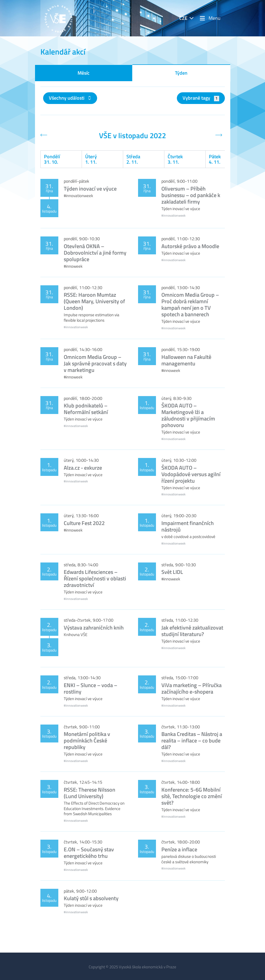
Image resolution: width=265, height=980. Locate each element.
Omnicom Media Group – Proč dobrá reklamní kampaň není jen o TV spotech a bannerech (190, 304)
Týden (181, 73)
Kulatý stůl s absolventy (91, 898)
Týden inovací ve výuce (90, 189)
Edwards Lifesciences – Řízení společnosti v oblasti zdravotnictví (95, 578)
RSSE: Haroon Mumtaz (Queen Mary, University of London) (94, 301)
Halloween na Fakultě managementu (186, 360)
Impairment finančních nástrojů (188, 526)
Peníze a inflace (179, 849)
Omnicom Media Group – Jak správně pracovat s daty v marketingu (95, 363)
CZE (183, 18)
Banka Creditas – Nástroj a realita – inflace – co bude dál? (192, 740)
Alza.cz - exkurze (83, 468)
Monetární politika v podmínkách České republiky (87, 740)
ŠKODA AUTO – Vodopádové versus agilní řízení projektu (191, 474)
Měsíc (84, 73)
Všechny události (67, 98)
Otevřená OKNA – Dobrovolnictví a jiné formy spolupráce (95, 253)
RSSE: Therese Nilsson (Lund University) (90, 793)
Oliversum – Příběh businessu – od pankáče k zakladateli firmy (191, 195)
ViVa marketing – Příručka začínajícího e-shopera (191, 688)
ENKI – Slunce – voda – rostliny (90, 688)
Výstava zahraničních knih (94, 627)
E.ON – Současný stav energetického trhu (89, 853)
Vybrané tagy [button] (201, 98)
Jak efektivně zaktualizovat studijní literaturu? (192, 631)
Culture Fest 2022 (84, 523)
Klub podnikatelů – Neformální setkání (86, 409)
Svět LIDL (172, 572)
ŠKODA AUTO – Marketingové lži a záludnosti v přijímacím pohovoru (188, 415)
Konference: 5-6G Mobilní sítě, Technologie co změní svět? (192, 796)
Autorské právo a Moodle (190, 246)
